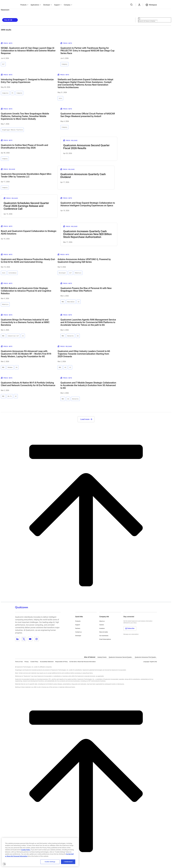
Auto (60, 98)
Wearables (71, 302)
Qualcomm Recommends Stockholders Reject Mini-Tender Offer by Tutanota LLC (26, 175)
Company (64, 64)
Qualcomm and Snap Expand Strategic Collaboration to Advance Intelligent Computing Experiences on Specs (88, 204)
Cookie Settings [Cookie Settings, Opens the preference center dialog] (50, 862)
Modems (10, 367)
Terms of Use (19, 662)
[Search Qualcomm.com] (132, 5)
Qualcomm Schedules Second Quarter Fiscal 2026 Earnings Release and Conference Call (26, 206)
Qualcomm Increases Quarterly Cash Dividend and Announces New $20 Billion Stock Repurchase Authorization (87, 234)
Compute (19, 93)
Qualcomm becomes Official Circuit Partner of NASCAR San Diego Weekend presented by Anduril (88, 115)
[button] (83, 662)
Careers (102, 625)
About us (102, 621)
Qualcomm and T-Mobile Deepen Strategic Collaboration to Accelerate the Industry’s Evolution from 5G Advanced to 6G (88, 385)
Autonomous (13, 273)
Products (78, 621)
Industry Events (102, 657)
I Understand (68, 862)
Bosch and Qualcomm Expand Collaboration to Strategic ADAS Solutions (29, 232)
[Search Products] (148, 21)
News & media (104, 632)
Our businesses (104, 636)
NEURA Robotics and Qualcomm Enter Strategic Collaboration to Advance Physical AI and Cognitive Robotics (26, 291)
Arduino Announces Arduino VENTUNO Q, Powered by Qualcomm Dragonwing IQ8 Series (84, 261)
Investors (102, 628)
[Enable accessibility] (4, 864)
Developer (62, 273)
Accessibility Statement (47, 662)
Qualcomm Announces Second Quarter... (121, 657)
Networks (71, 336)
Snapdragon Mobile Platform (12, 130)
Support (78, 625)
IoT (3, 64)
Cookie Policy (34, 662)
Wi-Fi (10, 396)
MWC (63, 302)
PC (13, 93)
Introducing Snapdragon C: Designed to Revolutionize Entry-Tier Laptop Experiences (27, 81)
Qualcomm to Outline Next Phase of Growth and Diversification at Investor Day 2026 (24, 146)
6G (78, 336)
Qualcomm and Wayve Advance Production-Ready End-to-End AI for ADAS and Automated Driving (28, 261)
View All (8, 20)
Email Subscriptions (105, 639)
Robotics (78, 273)
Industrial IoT (13, 336)
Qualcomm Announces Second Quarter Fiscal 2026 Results (86, 147)
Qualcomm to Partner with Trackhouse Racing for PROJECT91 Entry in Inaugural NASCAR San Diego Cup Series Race (87, 51)
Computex (5, 93)
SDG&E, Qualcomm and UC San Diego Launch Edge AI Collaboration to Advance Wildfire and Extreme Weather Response (28, 51)
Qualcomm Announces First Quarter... (146, 657)
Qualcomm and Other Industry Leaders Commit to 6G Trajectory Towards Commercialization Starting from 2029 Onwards (84, 354)
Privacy (27, 662)
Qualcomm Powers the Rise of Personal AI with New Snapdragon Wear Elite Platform (86, 289)
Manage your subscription (131, 634)
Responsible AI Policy (61, 662)
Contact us (78, 632)
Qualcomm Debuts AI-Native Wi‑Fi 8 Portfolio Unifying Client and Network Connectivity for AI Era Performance (28, 384)
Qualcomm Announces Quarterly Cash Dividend (83, 176)
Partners (78, 628)
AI (79, 302)
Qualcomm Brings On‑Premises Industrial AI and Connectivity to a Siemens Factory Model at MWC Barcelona (25, 322)
